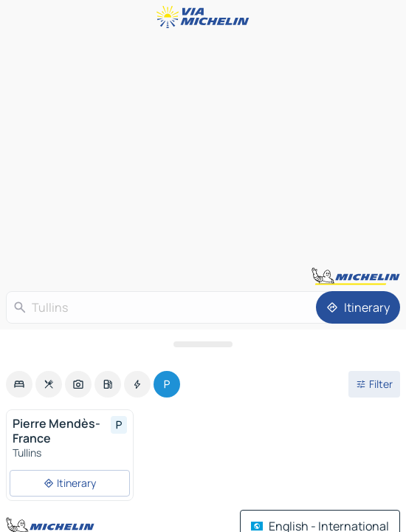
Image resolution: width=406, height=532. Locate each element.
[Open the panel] (203, 344)
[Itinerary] (358, 307)
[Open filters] (374, 384)
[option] (19, 384)
